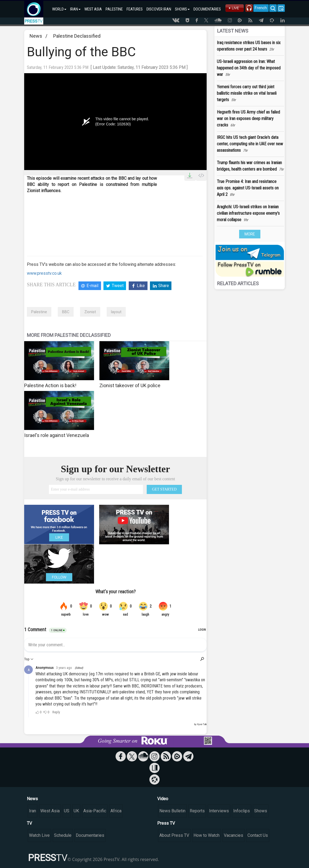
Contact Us (258, 835)
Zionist (90, 312)
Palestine (39, 312)
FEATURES (135, 9)
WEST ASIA (93, 9)
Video (163, 799)
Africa (116, 811)
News (36, 36)
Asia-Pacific (95, 811)
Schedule (63, 835)
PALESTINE (114, 9)
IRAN (75, 9)
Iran (33, 811)
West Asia (50, 811)
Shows (261, 811)
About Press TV (174, 835)
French (261, 8)
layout (116, 312)
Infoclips (242, 811)
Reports (197, 811)
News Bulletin (172, 811)
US (67, 811)
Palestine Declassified (77, 36)
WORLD (59, 9)
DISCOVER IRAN (159, 9)
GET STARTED (164, 489)
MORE (250, 234)
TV (29, 823)
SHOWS (182, 9)
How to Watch (206, 835)
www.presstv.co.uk (44, 273)
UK (76, 811)
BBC (66, 312)
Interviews (219, 811)
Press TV (166, 823)
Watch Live (39, 835)
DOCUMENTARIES (207, 9)
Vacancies (233, 835)
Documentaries (90, 835)
